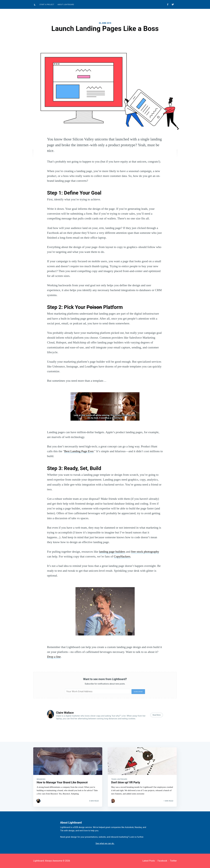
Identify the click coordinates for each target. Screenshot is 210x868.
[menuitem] (47, 5)
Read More (157, 715)
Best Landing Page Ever (79, 451)
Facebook (162, 861)
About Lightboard (66, 5)
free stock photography (145, 552)
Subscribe (138, 692)
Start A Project (47, 5)
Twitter (173, 861)
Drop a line (54, 657)
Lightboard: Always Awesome (48, 861)
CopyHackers (122, 556)
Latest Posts (149, 861)
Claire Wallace (65, 713)
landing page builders (112, 552)
